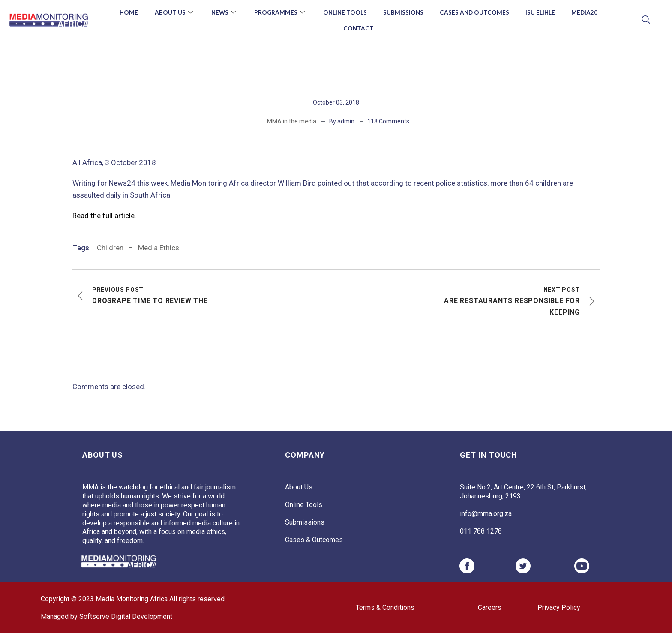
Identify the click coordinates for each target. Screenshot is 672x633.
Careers (490, 607)
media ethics (159, 248)
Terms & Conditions (385, 607)
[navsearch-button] (646, 20)
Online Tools (345, 12)
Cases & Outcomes (314, 540)
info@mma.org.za (486, 514)
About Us (170, 12)
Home (123, 12)
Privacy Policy (559, 607)
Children (110, 248)
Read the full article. (104, 216)
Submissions (404, 12)
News (221, 12)
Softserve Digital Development (126, 616)
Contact (359, 28)
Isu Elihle (544, 12)
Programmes (279, 12)
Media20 (590, 12)
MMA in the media (292, 121)
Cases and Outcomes (477, 12)
